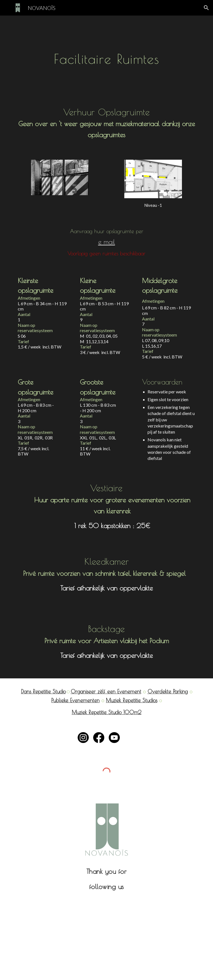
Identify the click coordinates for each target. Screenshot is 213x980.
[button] (206, 8)
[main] (106, 55)
